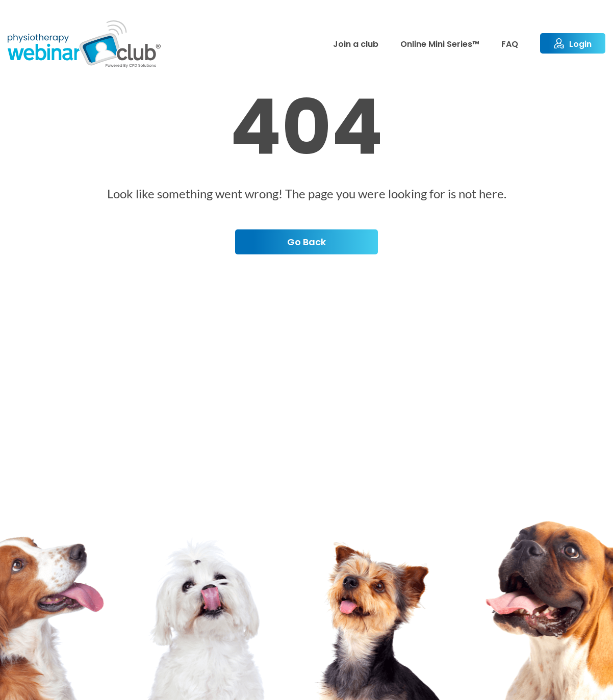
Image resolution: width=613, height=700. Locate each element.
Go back (306, 242)
